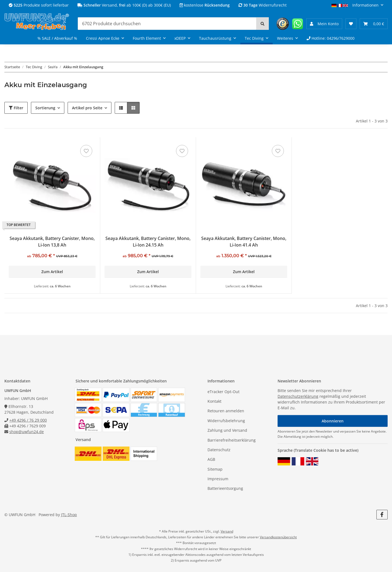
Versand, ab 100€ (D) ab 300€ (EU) (124, 5)
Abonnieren (333, 421)
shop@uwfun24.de (27, 432)
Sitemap (215, 469)
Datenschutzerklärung (298, 396)
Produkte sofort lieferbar (39, 5)
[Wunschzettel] (351, 24)
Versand (227, 531)
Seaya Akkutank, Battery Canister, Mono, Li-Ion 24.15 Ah (148, 242)
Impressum (218, 479)
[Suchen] (167, 24)
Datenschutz (219, 450)
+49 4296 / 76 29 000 (28, 420)
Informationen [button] (365, 5)
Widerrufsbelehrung (226, 421)
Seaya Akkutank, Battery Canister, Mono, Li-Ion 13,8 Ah (52, 242)
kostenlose (205, 5)
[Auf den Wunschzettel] (86, 151)
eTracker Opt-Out (224, 392)
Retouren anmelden (226, 411)
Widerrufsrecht (263, 5)
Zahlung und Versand (227, 430)
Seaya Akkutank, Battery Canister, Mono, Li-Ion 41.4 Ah (244, 242)
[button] (324, 24)
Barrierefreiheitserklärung (232, 440)
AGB (211, 459)
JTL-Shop (69, 515)
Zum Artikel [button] (52, 272)
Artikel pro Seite (87, 108)
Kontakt (214, 401)
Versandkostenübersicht (278, 537)
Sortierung (45, 108)
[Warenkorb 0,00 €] (374, 24)
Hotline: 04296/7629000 (331, 38)
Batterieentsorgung (225, 488)
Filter (16, 108)
